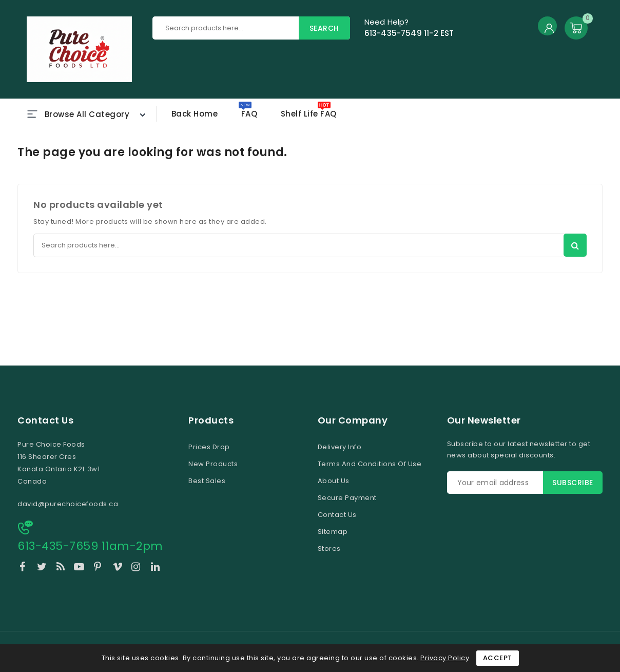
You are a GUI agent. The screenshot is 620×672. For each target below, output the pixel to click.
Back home (195, 114)
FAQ (249, 114)
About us (334, 481)
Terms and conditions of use (370, 464)
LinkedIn (157, 569)
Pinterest (99, 569)
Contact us (45, 420)
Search (324, 28)
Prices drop (209, 447)
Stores (329, 549)
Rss (62, 569)
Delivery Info (340, 447)
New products (213, 464)
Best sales (207, 481)
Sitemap (333, 532)
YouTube (80, 569)
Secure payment (347, 498)
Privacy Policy (445, 658)
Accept (498, 658)
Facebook (24, 569)
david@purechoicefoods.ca (68, 504)
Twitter (43, 569)
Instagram (137, 569)
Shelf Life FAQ (309, 114)
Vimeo (118, 569)
